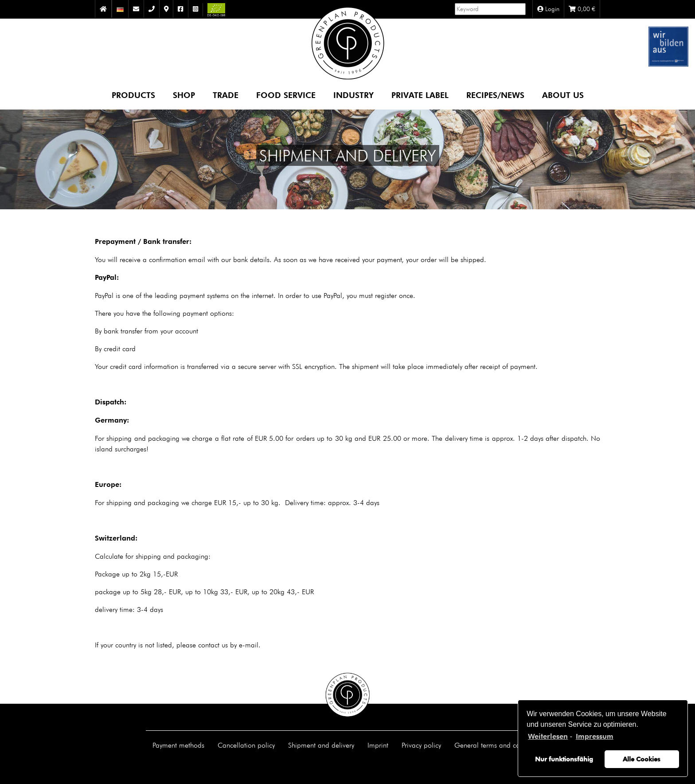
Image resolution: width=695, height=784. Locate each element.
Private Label (420, 95)
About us (563, 95)
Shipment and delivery (321, 745)
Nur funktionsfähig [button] (564, 759)
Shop (184, 95)
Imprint (378, 745)
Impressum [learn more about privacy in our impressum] (595, 736)
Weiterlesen (548, 736)
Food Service (286, 95)
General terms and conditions (499, 745)
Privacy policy (421, 745)
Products (133, 95)
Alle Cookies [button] (642, 759)
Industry (353, 95)
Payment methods (178, 745)
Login (548, 9)
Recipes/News (495, 95)
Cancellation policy (246, 745)
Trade (226, 95)
